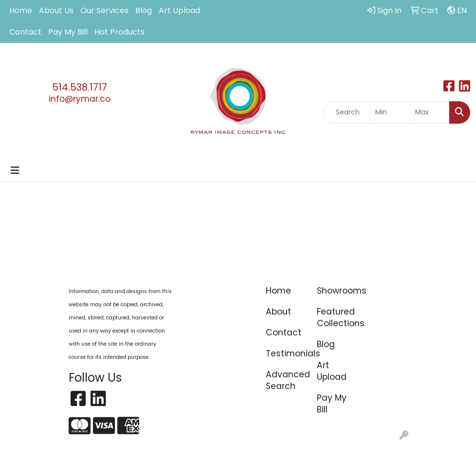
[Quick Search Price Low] (390, 112)
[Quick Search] (347, 112)
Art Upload (179, 10)
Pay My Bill (68, 32)
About (278, 312)
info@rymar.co (80, 99)
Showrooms (337, 291)
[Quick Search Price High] (430, 112)
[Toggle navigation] (15, 170)
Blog (144, 10)
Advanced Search (285, 380)
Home (21, 10)
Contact (25, 32)
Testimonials (285, 353)
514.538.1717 (80, 87)
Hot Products (119, 32)
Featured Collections (337, 317)
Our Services (104, 10)
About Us (56, 10)
